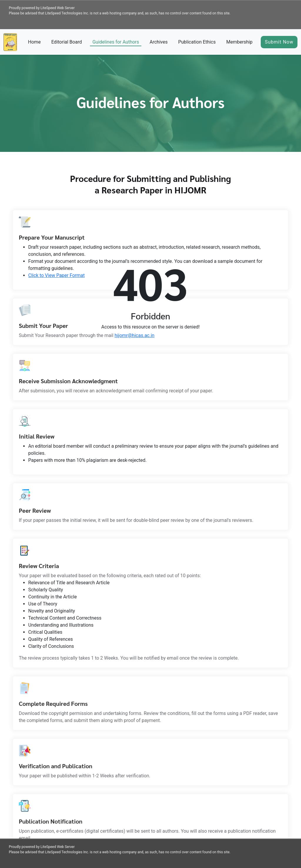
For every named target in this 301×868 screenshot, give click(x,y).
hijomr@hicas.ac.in (135, 335)
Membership (239, 42)
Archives (159, 42)
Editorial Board (66, 42)
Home (34, 42)
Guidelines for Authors (116, 42)
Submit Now (279, 42)
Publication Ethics (197, 42)
